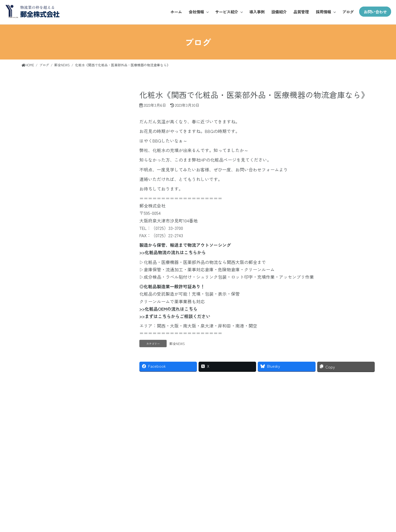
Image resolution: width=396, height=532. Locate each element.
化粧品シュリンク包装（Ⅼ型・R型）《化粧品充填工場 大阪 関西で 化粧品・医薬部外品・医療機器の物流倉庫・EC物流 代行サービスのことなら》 (64, 157)
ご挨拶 (286, 485)
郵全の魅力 (342, 475)
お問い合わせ (375, 12)
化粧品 (314, 485)
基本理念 (286, 475)
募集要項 (343, 494)
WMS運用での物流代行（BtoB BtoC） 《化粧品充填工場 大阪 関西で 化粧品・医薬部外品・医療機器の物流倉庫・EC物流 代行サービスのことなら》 (65, 203)
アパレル (314, 475)
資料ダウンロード (374, 504)
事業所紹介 (286, 504)
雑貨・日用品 (314, 494)
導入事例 (255, 12)
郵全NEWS (177, 344)
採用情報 (322, 12)
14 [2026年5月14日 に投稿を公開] (63, 286)
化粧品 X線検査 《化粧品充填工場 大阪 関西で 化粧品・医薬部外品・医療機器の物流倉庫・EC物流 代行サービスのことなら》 (66, 116)
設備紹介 (277, 12)
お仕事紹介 (342, 485)
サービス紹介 (224, 12)
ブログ (347, 12)
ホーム (173, 12)
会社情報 (194, 12)
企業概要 (286, 494)
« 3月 (26, 318)
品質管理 (300, 12)
